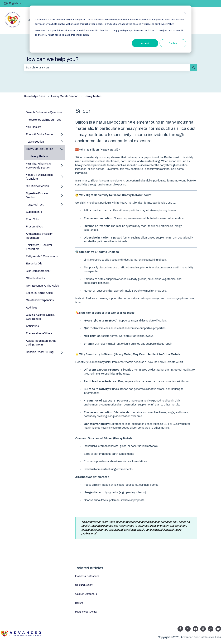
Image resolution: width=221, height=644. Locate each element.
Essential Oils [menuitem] (34, 263)
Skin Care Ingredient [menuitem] (38, 271)
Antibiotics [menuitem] (32, 326)
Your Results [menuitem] (33, 127)
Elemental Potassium (87, 576)
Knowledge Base (35, 96)
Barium (79, 603)
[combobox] (107, 68)
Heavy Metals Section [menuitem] (39, 149)
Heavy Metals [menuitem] (39, 156)
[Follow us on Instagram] (188, 629)
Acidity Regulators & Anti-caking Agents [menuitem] (42, 343)
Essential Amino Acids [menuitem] (39, 293)
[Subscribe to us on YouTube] (218, 629)
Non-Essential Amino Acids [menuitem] (42, 286)
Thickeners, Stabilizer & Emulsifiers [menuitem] (40, 247)
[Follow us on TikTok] (211, 629)
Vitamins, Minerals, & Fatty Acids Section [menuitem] (39, 165)
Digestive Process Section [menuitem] (37, 195)
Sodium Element (84, 585)
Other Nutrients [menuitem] (35, 278)
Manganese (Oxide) (86, 612)
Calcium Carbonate (86, 594)
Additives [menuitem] (32, 308)
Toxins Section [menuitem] (35, 142)
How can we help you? (51, 59)
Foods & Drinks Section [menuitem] (40, 134)
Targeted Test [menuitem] (35, 205)
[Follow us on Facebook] (180, 629)
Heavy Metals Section (65, 96)
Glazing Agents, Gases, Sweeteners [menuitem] (40, 317)
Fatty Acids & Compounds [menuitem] (42, 256)
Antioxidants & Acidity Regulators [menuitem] (39, 236)
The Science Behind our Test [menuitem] (43, 120)
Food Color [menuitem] (33, 219)
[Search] (194, 68)
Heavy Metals (93, 96)
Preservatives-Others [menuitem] (39, 333)
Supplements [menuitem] (34, 212)
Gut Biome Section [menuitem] (37, 186)
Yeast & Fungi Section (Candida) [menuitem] (39, 177)
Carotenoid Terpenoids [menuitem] (40, 300)
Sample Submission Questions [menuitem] (44, 112)
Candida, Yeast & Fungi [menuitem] (40, 352)
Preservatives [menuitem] (34, 227)
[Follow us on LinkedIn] (195, 629)
